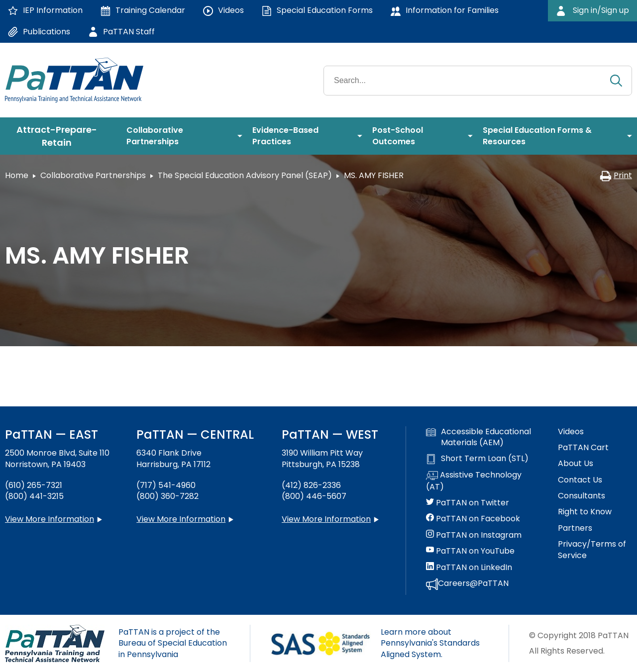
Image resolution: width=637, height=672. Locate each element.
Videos (571, 432)
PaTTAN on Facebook (473, 519)
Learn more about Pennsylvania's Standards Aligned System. (430, 643)
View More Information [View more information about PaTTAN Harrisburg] (181, 519)
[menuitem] (61, 136)
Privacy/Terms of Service (592, 550)
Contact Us (580, 480)
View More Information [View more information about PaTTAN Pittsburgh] (326, 519)
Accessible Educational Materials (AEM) (478, 437)
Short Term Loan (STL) (477, 459)
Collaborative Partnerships (93, 175)
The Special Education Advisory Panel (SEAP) (245, 175)
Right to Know (585, 512)
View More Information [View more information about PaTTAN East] (50, 519)
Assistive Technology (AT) (474, 481)
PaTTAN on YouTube (470, 551)
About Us (576, 464)
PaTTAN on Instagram (474, 535)
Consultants (582, 496)
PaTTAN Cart (583, 448)
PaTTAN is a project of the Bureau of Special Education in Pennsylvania (173, 643)
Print (616, 175)
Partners (575, 528)
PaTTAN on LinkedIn (469, 568)
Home (17, 175)
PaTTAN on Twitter (468, 503)
